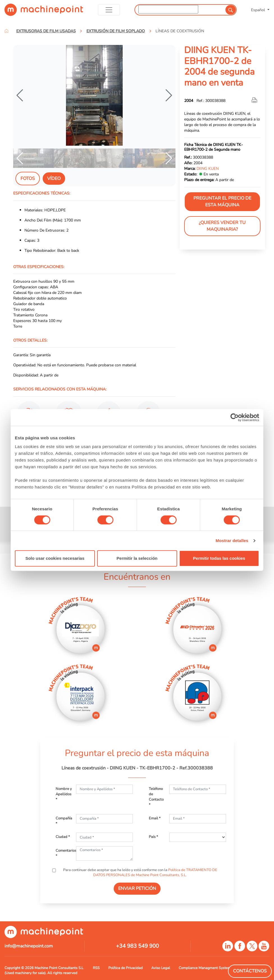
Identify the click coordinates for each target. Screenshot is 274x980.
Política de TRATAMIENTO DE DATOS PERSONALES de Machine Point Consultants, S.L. (155, 872)
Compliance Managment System (205, 968)
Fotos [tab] (28, 179)
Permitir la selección (137, 558)
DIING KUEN (208, 168)
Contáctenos (250, 971)
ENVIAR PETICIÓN (137, 888)
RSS (96, 968)
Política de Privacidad (125, 968)
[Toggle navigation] (109, 10)
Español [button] (259, 10)
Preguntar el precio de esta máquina (222, 202)
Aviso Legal (161, 968)
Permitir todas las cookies (219, 558)
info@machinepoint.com (29, 946)
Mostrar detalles (232, 541)
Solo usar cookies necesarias (55, 558)
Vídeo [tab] (54, 179)
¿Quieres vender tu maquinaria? (222, 226)
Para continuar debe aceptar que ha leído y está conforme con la (140, 872)
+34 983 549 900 (137, 946)
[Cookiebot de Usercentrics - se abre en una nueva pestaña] (235, 417)
